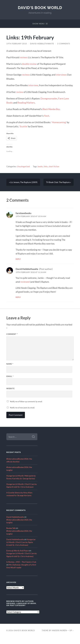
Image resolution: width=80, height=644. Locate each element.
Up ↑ (72, 637)
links (46, 166)
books (40, 166)
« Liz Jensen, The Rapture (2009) (23, 182)
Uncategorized (23, 166)
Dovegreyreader (49, 98)
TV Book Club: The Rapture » (59, 182)
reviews (24, 57)
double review (29, 64)
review (20, 92)
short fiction (54, 166)
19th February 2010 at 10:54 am (31, 217)
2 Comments (65, 44)
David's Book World (40, 8)
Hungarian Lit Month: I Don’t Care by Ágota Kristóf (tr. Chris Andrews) (21, 487)
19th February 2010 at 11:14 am (31, 273)
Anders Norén (59, 637)
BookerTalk (11, 531)
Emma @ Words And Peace (18, 554)
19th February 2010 (17, 44)
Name (10, 364)
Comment (12, 334)
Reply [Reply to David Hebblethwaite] (18, 298)
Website (10, 389)
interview (33, 85)
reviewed (25, 282)
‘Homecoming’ (59, 122)
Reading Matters (26, 103)
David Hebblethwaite (43, 44)
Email (10, 376)
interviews (61, 75)
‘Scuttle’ (23, 126)
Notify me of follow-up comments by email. (26, 402)
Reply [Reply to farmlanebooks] (18, 259)
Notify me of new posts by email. (22, 408)
